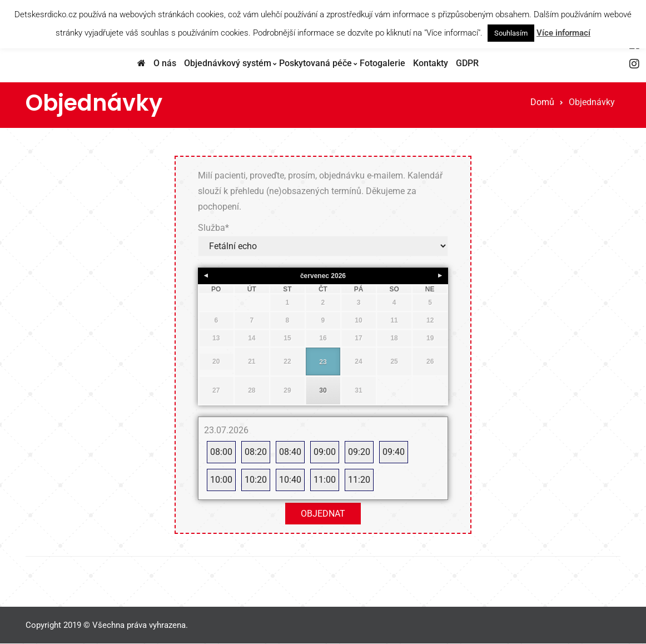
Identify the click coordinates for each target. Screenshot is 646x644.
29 (287, 390)
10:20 (256, 480)
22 (287, 361)
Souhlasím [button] (511, 33)
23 (323, 362)
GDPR (467, 63)
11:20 (359, 480)
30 (323, 390)
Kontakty (431, 63)
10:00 (221, 480)
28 (252, 390)
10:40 (290, 480)
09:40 (394, 452)
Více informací (563, 33)
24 (358, 361)
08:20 (256, 452)
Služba (213, 228)
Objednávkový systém (228, 63)
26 (430, 361)
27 (216, 390)
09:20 (359, 452)
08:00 (221, 452)
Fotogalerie (382, 63)
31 (358, 390)
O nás (165, 63)
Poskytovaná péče (315, 63)
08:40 (290, 452)
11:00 (325, 480)
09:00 (325, 452)
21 (252, 361)
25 (394, 361)
